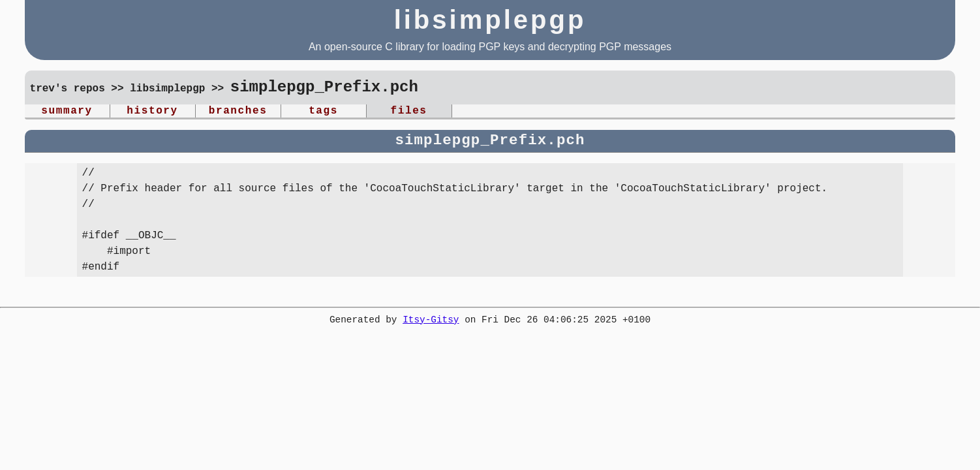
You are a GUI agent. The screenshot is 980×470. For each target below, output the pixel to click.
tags (323, 112)
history (152, 112)
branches (238, 112)
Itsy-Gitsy (431, 323)
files (409, 112)
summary (67, 112)
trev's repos (68, 89)
